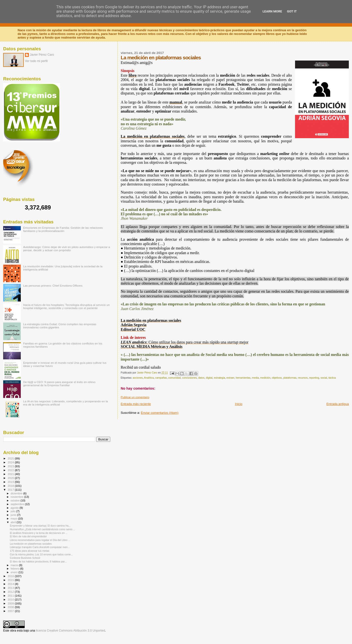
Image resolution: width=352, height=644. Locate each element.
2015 (11, 580)
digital (209, 378)
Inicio (239, 404)
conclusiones (189, 378)
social (324, 378)
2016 (11, 576)
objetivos (277, 378)
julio (14, 511)
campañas (161, 378)
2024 (11, 462)
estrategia (220, 378)
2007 (11, 611)
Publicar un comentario (135, 397)
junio (14, 515)
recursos (303, 378)
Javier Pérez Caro (42, 55)
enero (15, 572)
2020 (11, 478)
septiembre (18, 504)
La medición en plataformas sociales (31, 544)
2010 (11, 599)
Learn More (272, 11)
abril (14, 522)
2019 (11, 482)
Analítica (149, 378)
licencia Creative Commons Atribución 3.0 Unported (71, 631)
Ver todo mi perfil (36, 61)
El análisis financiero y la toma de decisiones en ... (39, 533)
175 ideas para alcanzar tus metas (30, 551)
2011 (11, 596)
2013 (11, 588)
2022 (11, 470)
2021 (11, 474)
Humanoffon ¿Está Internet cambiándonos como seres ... (43, 529)
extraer (231, 378)
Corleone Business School (25, 558)
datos (201, 378)
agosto (15, 508)
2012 (11, 592)
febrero (15, 569)
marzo (15, 565)
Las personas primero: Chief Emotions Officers (53, 286)
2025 (11, 458)
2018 (11, 486)
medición (265, 378)
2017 (11, 490)
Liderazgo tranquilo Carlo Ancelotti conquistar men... (40, 547)
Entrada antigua (338, 404)
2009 (11, 603)
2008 (11, 607)
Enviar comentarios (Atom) (160, 413)
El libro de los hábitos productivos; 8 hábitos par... (38, 561)
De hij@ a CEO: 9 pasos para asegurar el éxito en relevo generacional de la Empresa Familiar (59, 384)
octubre (16, 500)
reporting (314, 378)
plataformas (290, 378)
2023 (11, 466)
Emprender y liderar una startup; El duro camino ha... (40, 526)
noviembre (17, 497)
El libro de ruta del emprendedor (28, 536)
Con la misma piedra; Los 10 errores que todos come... (41, 554)
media (255, 378)
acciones (138, 378)
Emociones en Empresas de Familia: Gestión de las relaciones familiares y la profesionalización (63, 229)
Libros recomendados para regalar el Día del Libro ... (40, 540)
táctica (332, 378)
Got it (292, 11)
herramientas (243, 378)
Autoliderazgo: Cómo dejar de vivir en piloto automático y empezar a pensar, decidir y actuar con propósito (67, 249)
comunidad (174, 378)
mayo (14, 519)
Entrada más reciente (136, 404)
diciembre (17, 493)
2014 (11, 584)
